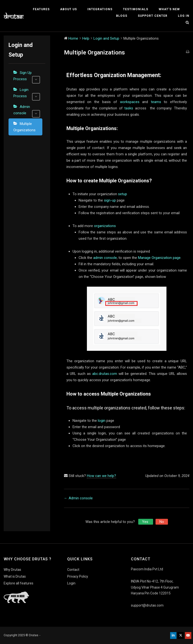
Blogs (122, 16)
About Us (69, 9)
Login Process (27, 94)
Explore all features (18, 583)
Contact (73, 570)
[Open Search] (187, 23)
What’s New (169, 9)
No (162, 522)
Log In (184, 16)
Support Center (153, 16)
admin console (105, 258)
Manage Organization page (159, 258)
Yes (146, 522)
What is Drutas (15, 576)
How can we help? (101, 476)
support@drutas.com (147, 605)
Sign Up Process (27, 77)
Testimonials (136, 9)
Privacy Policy (78, 576)
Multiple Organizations (24, 127)
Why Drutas (12, 570)
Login (71, 583)
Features (41, 9)
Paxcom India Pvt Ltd (147, 569)
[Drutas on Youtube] (188, 635)
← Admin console (78, 498)
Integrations (100, 9)
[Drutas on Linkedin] (173, 635)
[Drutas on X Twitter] (181, 635)
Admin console (27, 111)
